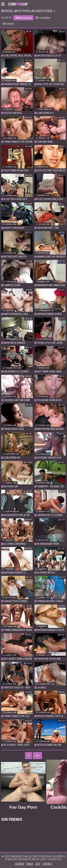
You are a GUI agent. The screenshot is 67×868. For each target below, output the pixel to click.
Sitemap (20, 864)
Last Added (43, 18)
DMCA (30, 864)
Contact (47, 864)
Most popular (23, 18)
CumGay (18, 4)
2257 (38, 864)
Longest (8, 24)
